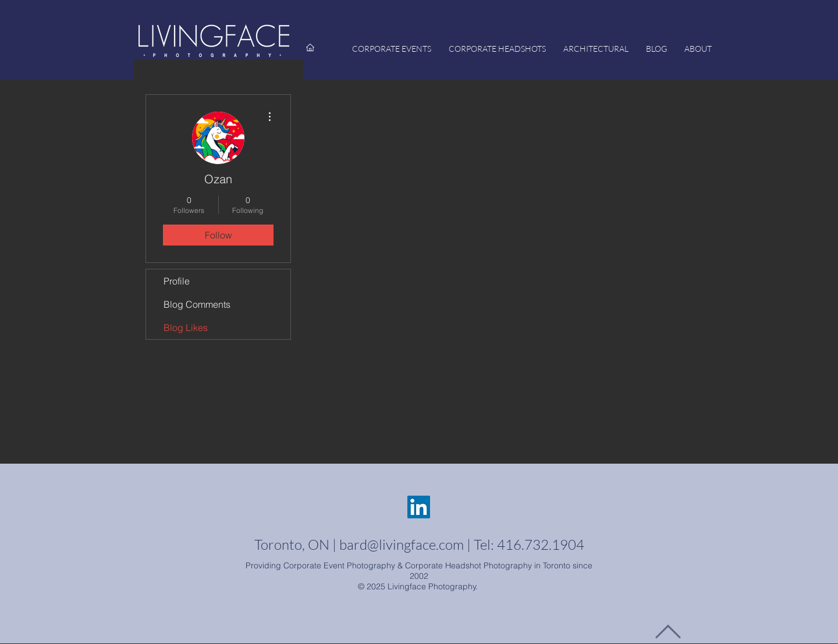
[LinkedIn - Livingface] (419, 507)
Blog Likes (186, 328)
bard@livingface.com (402, 545)
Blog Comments (197, 304)
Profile (177, 281)
